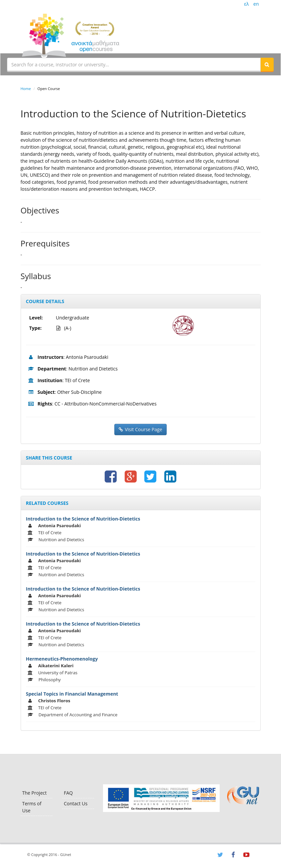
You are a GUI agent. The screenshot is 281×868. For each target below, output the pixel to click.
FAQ (68, 793)
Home (26, 89)
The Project (34, 793)
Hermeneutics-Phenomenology (62, 659)
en (256, 4)
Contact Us (76, 803)
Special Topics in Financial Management (72, 694)
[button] (267, 64)
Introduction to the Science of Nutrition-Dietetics (83, 519)
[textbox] (134, 64)
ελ (246, 4)
